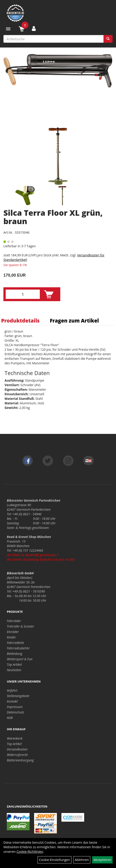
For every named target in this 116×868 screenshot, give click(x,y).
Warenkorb (15, 738)
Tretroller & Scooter (20, 626)
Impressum (15, 707)
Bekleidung (15, 654)
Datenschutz (15, 712)
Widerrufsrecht (17, 755)
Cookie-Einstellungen (54, 860)
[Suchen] (108, 39)
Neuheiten (14, 670)
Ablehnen (82, 860)
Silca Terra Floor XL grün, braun (53, 217)
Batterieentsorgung (20, 760)
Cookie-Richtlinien (30, 852)
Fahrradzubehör (18, 648)
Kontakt (12, 701)
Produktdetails (20, 320)
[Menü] (8, 29)
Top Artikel (14, 664)
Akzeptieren (102, 860)
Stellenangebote (18, 696)
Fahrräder (14, 621)
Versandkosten (17, 749)
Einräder (13, 632)
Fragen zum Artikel (74, 320)
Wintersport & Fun (20, 659)
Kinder (11, 637)
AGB (10, 718)
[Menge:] (23, 294)
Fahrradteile (15, 643)
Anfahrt (12, 690)
